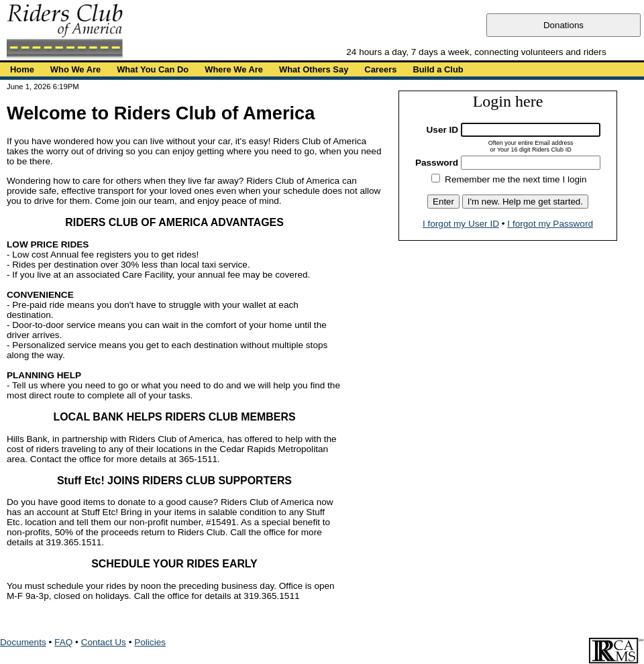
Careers (380, 69)
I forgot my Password (550, 224)
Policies (150, 642)
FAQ (63, 642)
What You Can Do (153, 69)
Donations (563, 25)
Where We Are (234, 69)
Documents (23, 642)
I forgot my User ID (461, 224)
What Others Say (314, 69)
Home (22, 69)
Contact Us (104, 642)
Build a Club (438, 69)
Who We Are (75, 69)
